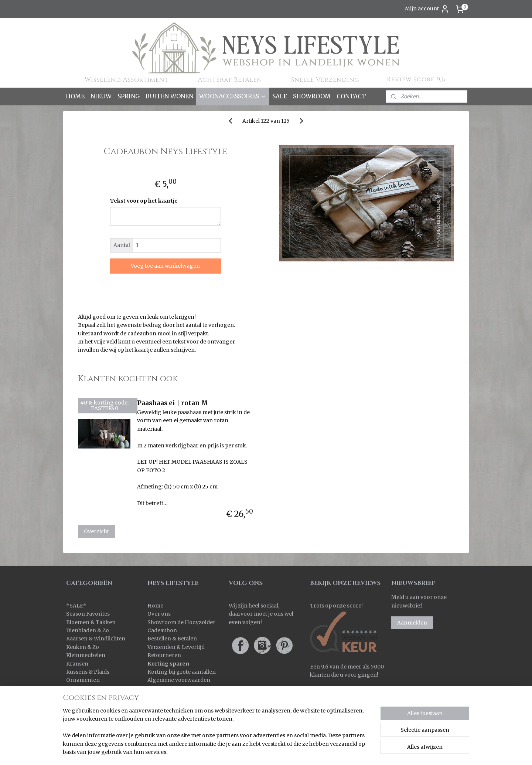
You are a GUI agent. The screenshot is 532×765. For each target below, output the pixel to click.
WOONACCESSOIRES (233, 96)
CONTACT (351, 96)
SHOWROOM (312, 96)
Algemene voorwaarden (179, 680)
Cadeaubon (162, 630)
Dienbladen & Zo (88, 630)
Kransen (77, 664)
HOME (75, 96)
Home (155, 606)
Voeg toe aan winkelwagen (166, 266)
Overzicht (96, 531)
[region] (217, 736)
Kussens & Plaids (88, 672)
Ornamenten (83, 680)
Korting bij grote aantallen (182, 672)
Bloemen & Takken (91, 622)
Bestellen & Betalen (172, 639)
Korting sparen (168, 664)
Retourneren (164, 655)
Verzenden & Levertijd (176, 647)
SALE (280, 96)
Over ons (159, 614)
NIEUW (101, 96)
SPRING (129, 96)
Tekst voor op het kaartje (144, 201)
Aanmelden (412, 623)
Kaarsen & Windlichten (96, 639)
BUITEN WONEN (169, 96)
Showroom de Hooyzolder (181, 622)
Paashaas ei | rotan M (173, 403)
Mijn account (427, 9)
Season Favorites (88, 614)
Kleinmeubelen (86, 655)
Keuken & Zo (83, 647)
